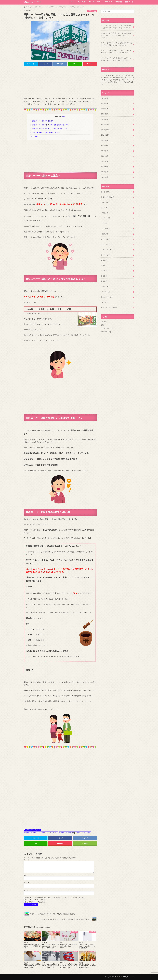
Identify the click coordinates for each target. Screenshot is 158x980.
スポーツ (105, 230)
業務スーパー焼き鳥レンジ (50, 833)
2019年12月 (105, 118)
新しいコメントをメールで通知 (35, 900)
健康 (104, 251)
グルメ (38, 830)
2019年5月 (104, 154)
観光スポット (107, 287)
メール (26, 883)
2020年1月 (104, 113)
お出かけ (105, 184)
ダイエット (106, 236)
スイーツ (106, 210)
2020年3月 (104, 102)
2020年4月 (104, 97)
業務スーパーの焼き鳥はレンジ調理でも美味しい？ (49, 129)
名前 (25, 875)
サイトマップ (81, 2)
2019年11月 (105, 123)
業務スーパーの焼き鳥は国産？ (42, 121)
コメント (26, 860)
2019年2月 (104, 169)
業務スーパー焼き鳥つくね (33, 833)
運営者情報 (119, 2)
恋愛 (103, 256)
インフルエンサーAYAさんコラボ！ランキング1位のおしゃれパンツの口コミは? (116, 49)
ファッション (106, 241)
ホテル (105, 292)
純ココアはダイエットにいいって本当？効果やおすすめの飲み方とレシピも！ (116, 27)
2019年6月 (104, 149)
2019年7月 (104, 144)
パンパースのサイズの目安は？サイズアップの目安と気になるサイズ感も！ (116, 56)
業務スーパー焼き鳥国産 (67, 833)
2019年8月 (104, 139)
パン (104, 215)
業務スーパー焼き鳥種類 (84, 833)
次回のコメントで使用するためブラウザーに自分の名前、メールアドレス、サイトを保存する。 (56, 898)
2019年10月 (105, 128)
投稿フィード (105, 315)
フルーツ (106, 220)
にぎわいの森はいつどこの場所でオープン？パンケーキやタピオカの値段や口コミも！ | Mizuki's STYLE (117, 76)
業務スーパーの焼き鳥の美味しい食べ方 (45, 133)
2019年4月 (104, 159)
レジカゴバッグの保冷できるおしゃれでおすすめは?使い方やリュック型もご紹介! (116, 34)
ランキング (105, 246)
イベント (105, 194)
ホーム (72, 2)
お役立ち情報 (29, 830)
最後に (35, 136)
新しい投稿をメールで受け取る (35, 902)
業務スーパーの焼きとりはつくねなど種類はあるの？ (50, 125)
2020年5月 (104, 92)
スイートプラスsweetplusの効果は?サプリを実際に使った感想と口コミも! (117, 41)
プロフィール (108, 2)
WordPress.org (106, 321)
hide (64, 116)
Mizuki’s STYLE (32, 2)
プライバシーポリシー (95, 2)
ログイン (103, 311)
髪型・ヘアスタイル (108, 297)
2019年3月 (104, 164)
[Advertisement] (60, 83)
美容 (104, 266)
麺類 (105, 225)
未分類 (104, 261)
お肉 (105, 205)
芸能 (104, 272)
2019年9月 (104, 133)
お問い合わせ (129, 2)
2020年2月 (104, 108)
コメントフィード (106, 318)
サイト (26, 890)
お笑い (105, 277)
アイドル (106, 282)
